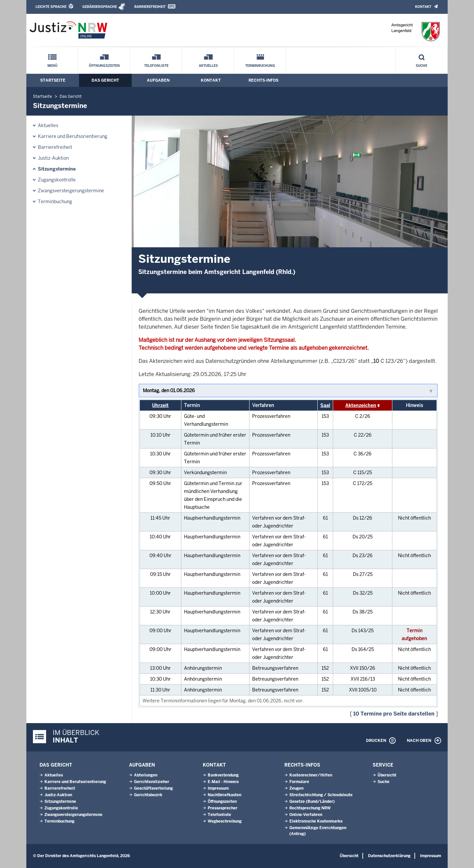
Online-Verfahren (306, 815)
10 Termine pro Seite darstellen (394, 714)
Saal (325, 405)
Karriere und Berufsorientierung (73, 136)
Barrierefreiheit (150, 7)
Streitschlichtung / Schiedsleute (321, 795)
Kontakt (423, 7)
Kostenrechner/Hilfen (311, 775)
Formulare (299, 782)
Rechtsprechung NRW (310, 808)
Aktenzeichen (361, 405)
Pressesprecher (223, 808)
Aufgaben (158, 80)
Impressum (218, 788)
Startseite (53, 80)
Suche (421, 66)
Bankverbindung (223, 775)
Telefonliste (156, 66)
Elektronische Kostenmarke (316, 821)
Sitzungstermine (57, 169)
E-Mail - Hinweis (223, 782)
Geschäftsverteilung (153, 788)
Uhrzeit (160, 405)
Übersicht (387, 775)
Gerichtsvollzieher (152, 782)
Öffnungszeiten (104, 66)
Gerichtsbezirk (148, 795)
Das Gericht (105, 80)
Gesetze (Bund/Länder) (312, 801)
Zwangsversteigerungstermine (71, 191)
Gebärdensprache (100, 7)
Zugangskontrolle (57, 180)
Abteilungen (146, 775)
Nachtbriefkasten (224, 795)
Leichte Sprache (51, 7)
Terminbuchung (260, 66)
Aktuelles (208, 66)
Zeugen (296, 788)
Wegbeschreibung (225, 821)
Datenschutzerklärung (389, 856)
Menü (52, 66)
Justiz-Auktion (53, 158)
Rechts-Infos (263, 80)
